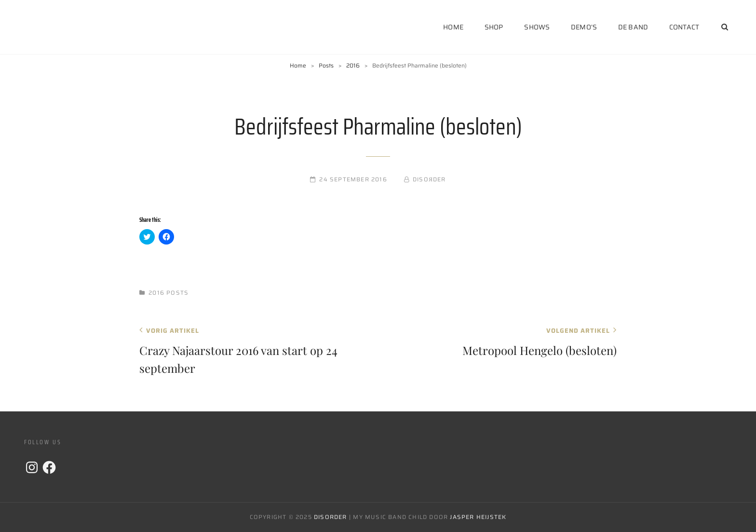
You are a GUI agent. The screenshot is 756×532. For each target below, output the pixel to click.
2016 (353, 65)
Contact (684, 27)
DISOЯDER (429, 179)
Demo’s (584, 27)
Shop (494, 27)
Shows (537, 27)
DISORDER (331, 517)
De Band (633, 27)
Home (453, 27)
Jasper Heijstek (478, 517)
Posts (326, 65)
